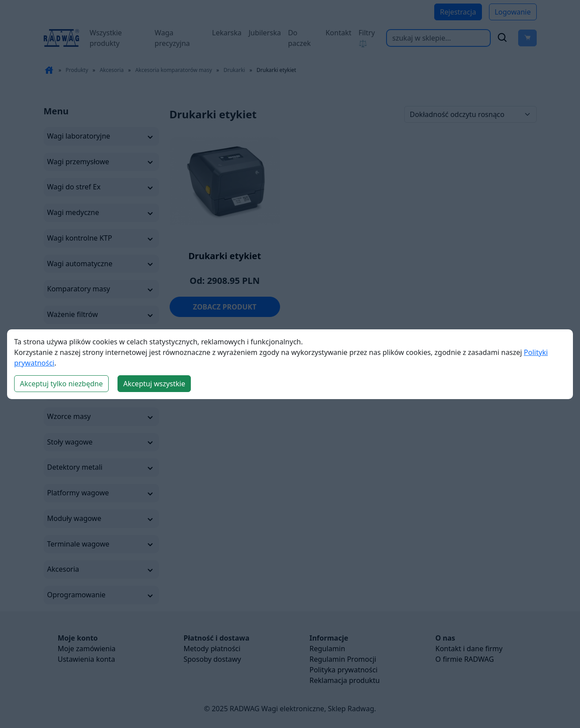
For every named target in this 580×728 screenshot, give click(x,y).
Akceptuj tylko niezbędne (61, 384)
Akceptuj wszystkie (154, 384)
